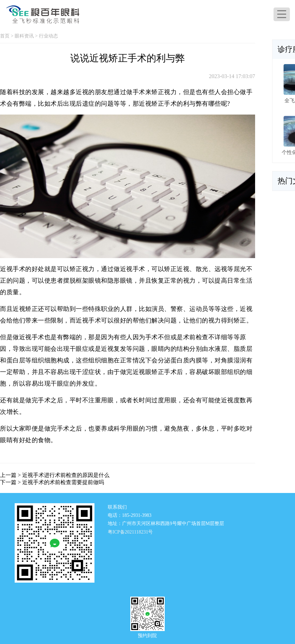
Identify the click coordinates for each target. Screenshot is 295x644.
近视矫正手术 (158, 104)
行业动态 (48, 36)
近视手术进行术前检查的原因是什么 (66, 475)
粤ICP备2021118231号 (130, 532)
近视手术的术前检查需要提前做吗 (63, 482)
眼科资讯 (24, 36)
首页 (5, 36)
